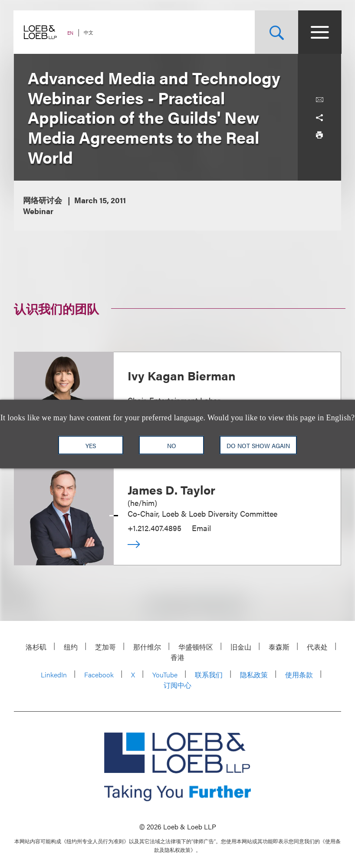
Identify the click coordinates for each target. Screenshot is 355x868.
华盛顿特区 (196, 647)
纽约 (71, 647)
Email (201, 528)
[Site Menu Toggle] (319, 32)
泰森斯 (279, 647)
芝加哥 (105, 647)
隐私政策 (254, 675)
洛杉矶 (36, 647)
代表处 (317, 647)
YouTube (165, 675)
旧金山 (241, 647)
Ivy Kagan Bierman (182, 375)
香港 (177, 657)
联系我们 (209, 675)
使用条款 (299, 675)
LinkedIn (54, 675)
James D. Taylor (171, 489)
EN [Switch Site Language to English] (71, 33)
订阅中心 (177, 685)
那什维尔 (147, 647)
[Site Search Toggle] (276, 32)
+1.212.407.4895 (154, 528)
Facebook (99, 675)
